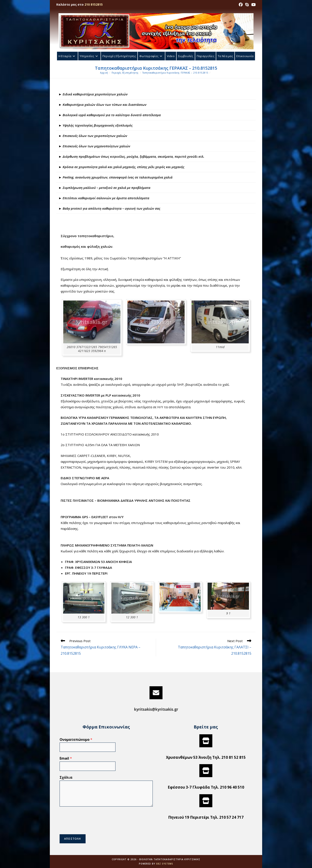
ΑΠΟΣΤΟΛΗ (73, 839)
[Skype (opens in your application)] (247, 5)
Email (66, 758)
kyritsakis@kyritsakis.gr (156, 709)
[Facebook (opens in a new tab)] (241, 5)
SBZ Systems (165, 864)
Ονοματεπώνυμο (76, 740)
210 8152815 (94, 4)
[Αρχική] (104, 73)
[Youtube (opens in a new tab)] (253, 5)
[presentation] (93, 827)
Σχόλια (66, 777)
